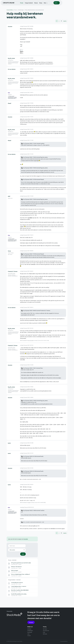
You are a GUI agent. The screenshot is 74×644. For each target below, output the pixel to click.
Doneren (31, 622)
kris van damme (12, 69)
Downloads (30, 632)
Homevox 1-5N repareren (16, 567)
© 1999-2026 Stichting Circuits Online (14, 641)
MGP (9, 196)
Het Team (45, 629)
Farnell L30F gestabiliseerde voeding (19, 594)
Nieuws (42, 5)
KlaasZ (10, 103)
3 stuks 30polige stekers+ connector (19, 586)
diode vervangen (15, 570)
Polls (44, 632)
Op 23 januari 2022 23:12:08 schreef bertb (33, 456)
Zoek (23, 554)
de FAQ (26, 539)
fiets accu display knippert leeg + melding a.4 (20, 574)
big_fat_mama (11, 58)
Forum (27, 5)
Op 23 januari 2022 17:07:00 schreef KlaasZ (33, 179)
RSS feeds (45, 634)
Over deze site (46, 631)
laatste (65, 21)
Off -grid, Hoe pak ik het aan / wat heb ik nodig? (21, 563)
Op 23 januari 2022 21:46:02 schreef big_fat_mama (35, 401)
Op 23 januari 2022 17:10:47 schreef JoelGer (34, 143)
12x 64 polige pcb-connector (17, 583)
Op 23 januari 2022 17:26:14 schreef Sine (33, 368)
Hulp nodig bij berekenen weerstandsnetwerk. (35, 10)
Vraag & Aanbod (34, 5)
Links (28, 634)
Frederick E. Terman (13, 271)
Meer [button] (51, 5)
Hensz (9, 251)
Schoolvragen (21, 10)
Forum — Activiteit (12, 560)
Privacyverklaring (64, 641)
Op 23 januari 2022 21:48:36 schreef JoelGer (34, 510)
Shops (46, 5)
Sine (9, 93)
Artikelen (29, 629)
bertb (9, 443)
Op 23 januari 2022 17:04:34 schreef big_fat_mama (35, 157)
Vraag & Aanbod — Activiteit (14, 580)
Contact (29, 636)
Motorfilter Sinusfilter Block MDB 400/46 (20, 590)
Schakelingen (30, 631)
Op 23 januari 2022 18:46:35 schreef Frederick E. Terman (37, 310)
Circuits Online (10, 10)
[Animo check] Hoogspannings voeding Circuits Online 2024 (12, 97)
